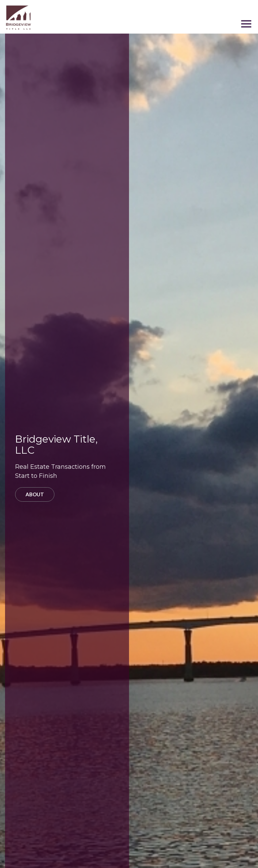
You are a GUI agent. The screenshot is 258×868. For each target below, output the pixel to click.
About (35, 494)
